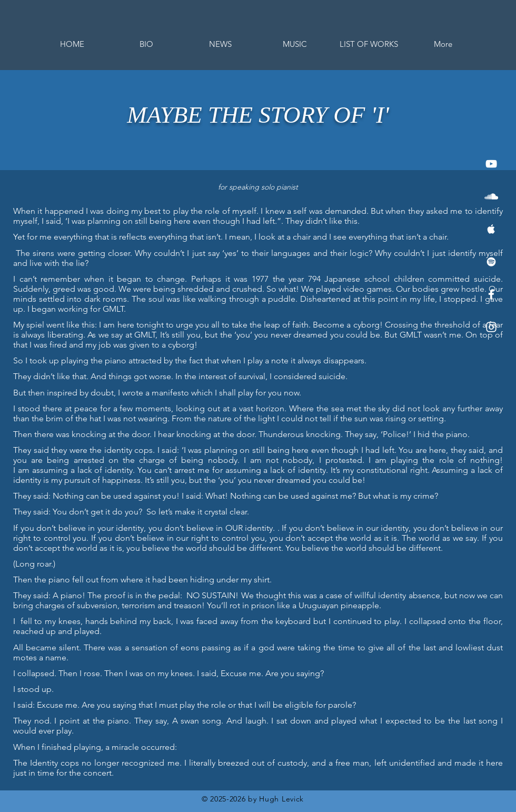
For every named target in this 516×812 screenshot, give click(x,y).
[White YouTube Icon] (491, 164)
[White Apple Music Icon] (491, 229)
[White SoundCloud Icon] (491, 196)
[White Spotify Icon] (491, 262)
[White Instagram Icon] (491, 327)
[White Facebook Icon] (491, 294)
